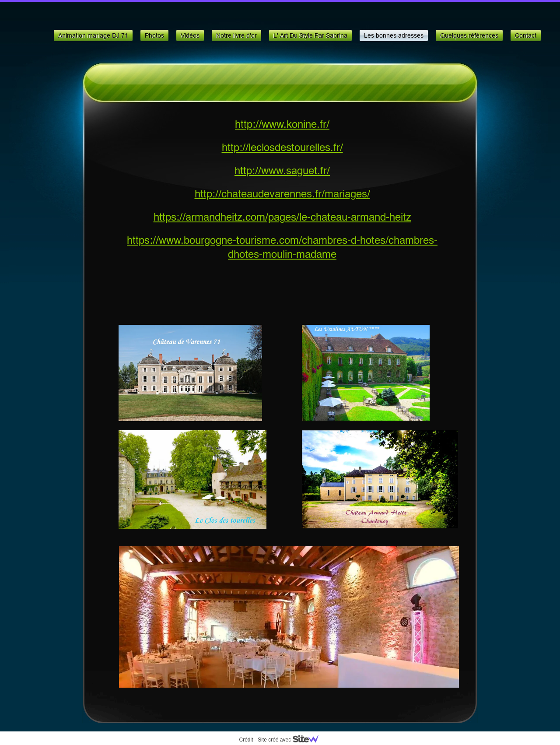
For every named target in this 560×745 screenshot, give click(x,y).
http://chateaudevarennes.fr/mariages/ (282, 195)
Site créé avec (291, 740)
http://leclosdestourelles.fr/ (282, 148)
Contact (526, 35)
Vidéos (190, 35)
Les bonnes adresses (394, 35)
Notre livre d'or (236, 35)
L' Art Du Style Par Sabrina (310, 35)
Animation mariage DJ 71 (93, 35)
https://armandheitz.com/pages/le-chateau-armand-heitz (282, 218)
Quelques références (469, 35)
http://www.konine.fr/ (282, 125)
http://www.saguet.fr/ (282, 172)
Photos (154, 35)
